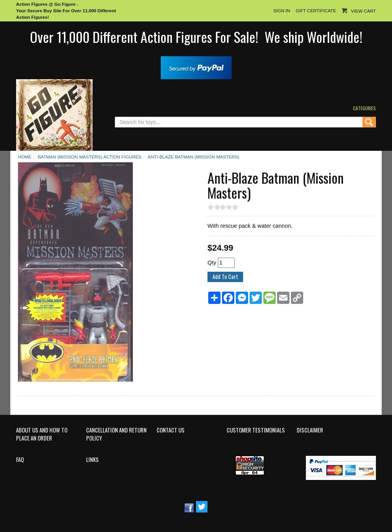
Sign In (282, 11)
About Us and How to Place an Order (42, 434)
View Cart (363, 11)
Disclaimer (310, 430)
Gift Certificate (316, 11)
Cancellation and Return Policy (116, 434)
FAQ (20, 460)
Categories (364, 108)
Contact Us (171, 430)
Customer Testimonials (256, 430)
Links (92, 460)
